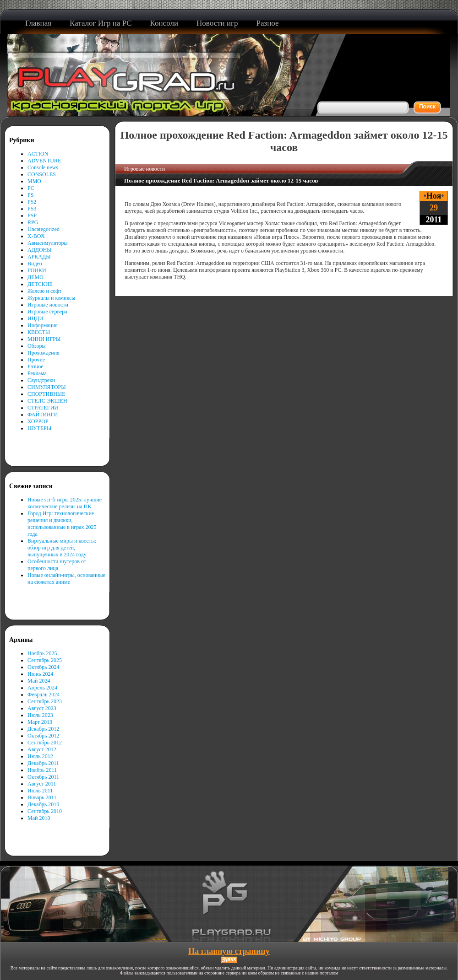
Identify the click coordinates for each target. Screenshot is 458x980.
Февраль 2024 (44, 695)
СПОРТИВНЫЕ (46, 394)
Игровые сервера (47, 312)
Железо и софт (44, 291)
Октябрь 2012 (44, 736)
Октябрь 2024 (44, 667)
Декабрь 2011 (43, 763)
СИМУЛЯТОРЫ (47, 387)
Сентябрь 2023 (45, 701)
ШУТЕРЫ (39, 428)
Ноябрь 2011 (42, 770)
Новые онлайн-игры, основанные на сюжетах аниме (66, 579)
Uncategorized (44, 229)
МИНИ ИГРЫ (44, 339)
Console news (43, 167)
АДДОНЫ (40, 250)
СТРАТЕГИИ (43, 408)
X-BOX (36, 236)
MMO (34, 181)
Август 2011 (42, 784)
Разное (35, 366)
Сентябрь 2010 (45, 811)
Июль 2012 (40, 756)
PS (30, 195)
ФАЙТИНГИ (43, 415)
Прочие (36, 360)
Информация (43, 325)
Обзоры (37, 346)
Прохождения (44, 353)
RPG (33, 222)
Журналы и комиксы (51, 298)
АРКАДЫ (39, 257)
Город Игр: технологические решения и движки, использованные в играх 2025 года (62, 524)
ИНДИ (35, 318)
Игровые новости (48, 305)
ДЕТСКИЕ (40, 284)
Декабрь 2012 (43, 729)
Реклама (37, 373)
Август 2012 (42, 749)
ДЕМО (35, 277)
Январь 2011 (42, 797)
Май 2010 (39, 818)
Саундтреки (41, 380)
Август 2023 (42, 708)
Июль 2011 (40, 791)
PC (31, 188)
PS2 (32, 202)
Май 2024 (39, 681)
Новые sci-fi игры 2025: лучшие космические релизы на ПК (65, 503)
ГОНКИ (37, 270)
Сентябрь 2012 (45, 743)
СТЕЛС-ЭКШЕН (47, 401)
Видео (35, 264)
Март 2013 (40, 722)
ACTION (38, 154)
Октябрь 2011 (43, 777)
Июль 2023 (40, 715)
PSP (32, 215)
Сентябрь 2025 (45, 660)
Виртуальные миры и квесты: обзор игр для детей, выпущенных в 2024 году (62, 548)
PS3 (32, 209)
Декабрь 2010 (43, 804)
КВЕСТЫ (39, 332)
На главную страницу (229, 951)
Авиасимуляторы (48, 243)
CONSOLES (42, 174)
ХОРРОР (38, 421)
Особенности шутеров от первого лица (57, 565)
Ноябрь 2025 (42, 653)
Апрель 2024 (42, 688)
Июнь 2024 (41, 674)
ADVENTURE (44, 161)
